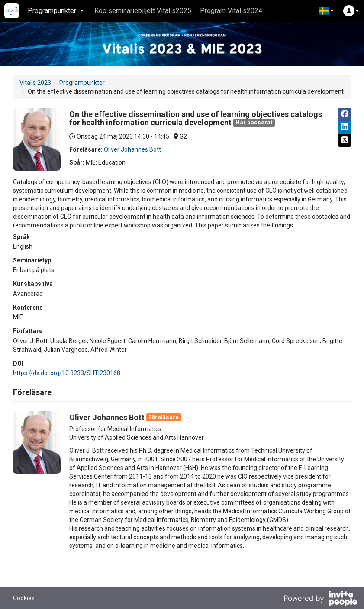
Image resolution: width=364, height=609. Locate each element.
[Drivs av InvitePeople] (320, 599)
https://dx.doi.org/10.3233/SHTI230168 (67, 373)
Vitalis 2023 (35, 83)
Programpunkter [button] (56, 11)
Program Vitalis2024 (231, 11)
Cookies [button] (24, 598)
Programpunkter (82, 83)
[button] (326, 11)
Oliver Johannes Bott (132, 149)
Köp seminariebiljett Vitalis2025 (143, 11)
